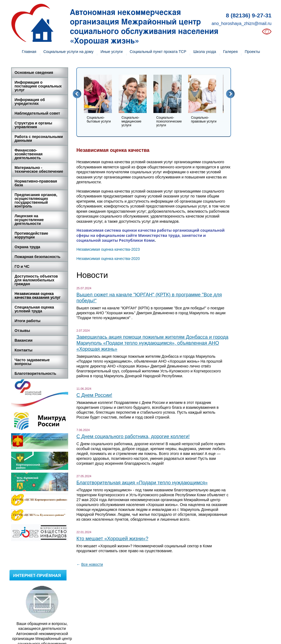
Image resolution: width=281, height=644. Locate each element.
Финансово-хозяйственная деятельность (28, 154)
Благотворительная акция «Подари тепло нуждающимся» (142, 483)
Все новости (92, 564)
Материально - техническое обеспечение (39, 169)
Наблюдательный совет (37, 113)
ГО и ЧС (22, 266)
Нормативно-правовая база (36, 183)
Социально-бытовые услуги (99, 120)
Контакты (23, 350)
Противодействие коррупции (31, 235)
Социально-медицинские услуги (131, 121)
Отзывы (22, 331)
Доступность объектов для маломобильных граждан (36, 280)
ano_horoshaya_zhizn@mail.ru (241, 23)
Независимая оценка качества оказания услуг (37, 296)
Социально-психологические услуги (169, 121)
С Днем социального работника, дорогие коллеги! (133, 436)
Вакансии (23, 340)
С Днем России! (94, 395)
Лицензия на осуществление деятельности (29, 220)
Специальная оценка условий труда (34, 309)
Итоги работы (27, 321)
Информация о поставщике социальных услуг (38, 86)
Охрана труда (27, 247)
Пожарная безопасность (37, 257)
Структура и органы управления (33, 125)
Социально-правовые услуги (204, 120)
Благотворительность (35, 373)
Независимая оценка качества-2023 (108, 249)
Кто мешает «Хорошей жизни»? (112, 539)
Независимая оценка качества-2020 (108, 259)
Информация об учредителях (30, 102)
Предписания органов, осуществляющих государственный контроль (36, 200)
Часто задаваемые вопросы (32, 362)
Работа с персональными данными (39, 139)
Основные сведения (34, 73)
